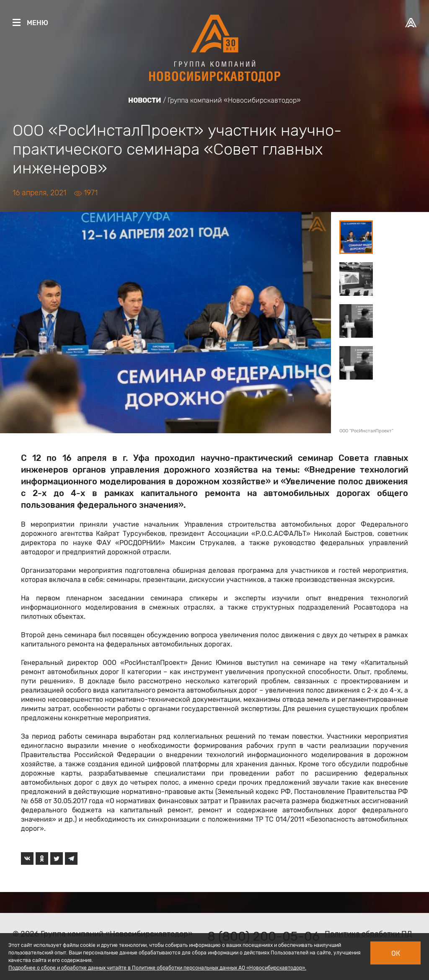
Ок (396, 953)
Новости (145, 100)
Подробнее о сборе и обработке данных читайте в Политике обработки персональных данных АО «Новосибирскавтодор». (157, 968)
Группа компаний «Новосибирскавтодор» (234, 100)
